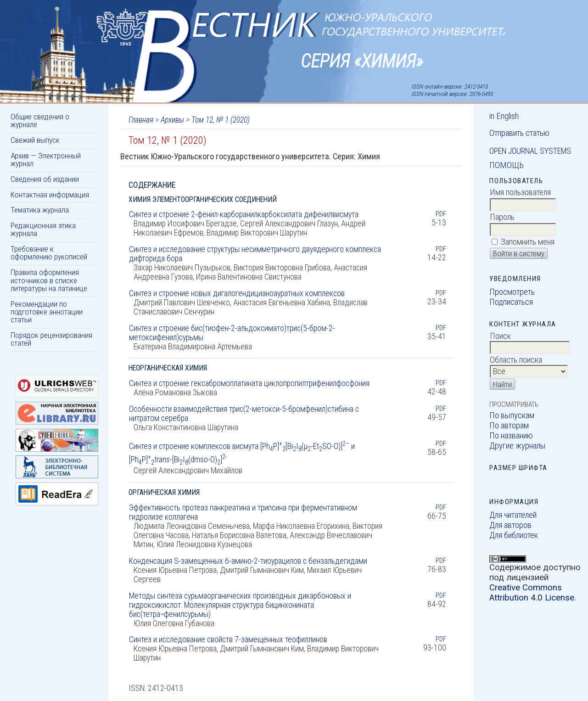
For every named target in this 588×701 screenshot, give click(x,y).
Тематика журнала (40, 210)
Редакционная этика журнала (43, 229)
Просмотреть (512, 292)
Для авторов (510, 525)
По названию (511, 436)
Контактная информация (50, 195)
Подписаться (511, 302)
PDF (441, 214)
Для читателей (513, 515)
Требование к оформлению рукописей (49, 253)
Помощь (507, 165)
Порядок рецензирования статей (51, 339)
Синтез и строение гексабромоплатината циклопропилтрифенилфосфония (249, 383)
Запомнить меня (528, 242)
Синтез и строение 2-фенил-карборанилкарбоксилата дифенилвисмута (244, 214)
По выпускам (512, 415)
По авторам (509, 426)
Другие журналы (518, 446)
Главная (141, 120)
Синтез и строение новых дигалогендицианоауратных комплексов (237, 293)
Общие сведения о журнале (40, 121)
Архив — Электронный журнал (46, 160)
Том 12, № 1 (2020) (221, 120)
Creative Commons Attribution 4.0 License (532, 593)
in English (504, 116)
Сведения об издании (45, 179)
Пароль (502, 217)
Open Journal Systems (530, 151)
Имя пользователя (520, 192)
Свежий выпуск (35, 140)
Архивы (172, 120)
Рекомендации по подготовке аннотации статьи (47, 312)
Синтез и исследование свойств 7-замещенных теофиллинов (228, 639)
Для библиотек (514, 535)
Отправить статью (519, 133)
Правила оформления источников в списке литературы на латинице (49, 280)
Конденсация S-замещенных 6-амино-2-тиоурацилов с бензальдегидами (248, 561)
